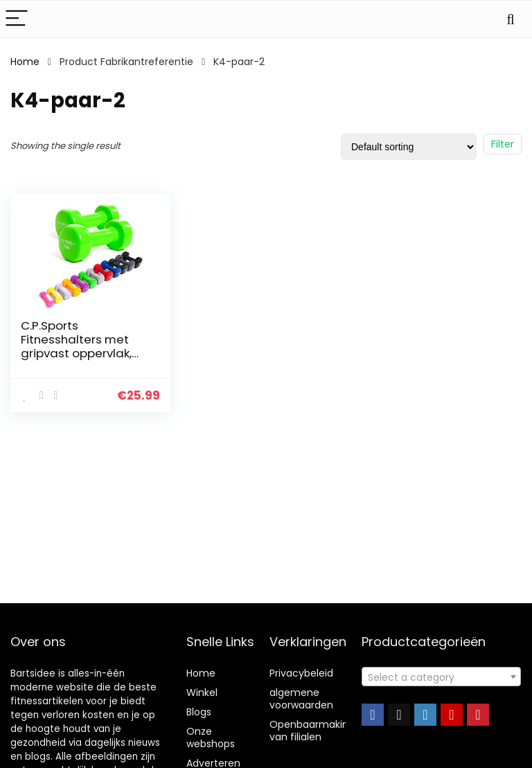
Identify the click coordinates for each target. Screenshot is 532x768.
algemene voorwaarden (301, 699)
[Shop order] (409, 147)
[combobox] (442, 677)
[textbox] (442, 677)
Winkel (202, 693)
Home (25, 62)
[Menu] (17, 19)
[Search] (511, 19)
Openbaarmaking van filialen (312, 731)
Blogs (199, 712)
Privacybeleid (301, 673)
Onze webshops (211, 738)
